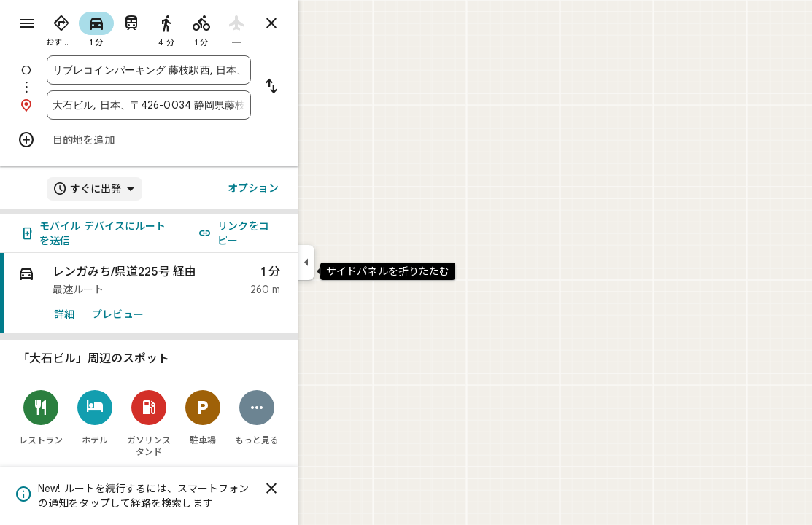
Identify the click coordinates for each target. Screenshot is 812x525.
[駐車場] (255, 417)
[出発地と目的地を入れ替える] (324, 87)
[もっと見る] (309, 417)
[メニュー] (26, 25)
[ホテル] (147, 417)
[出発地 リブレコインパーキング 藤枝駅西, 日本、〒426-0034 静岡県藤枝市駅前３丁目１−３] (201, 70)
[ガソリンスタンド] (201, 423)
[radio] (114, 28)
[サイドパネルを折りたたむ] (359, 262)
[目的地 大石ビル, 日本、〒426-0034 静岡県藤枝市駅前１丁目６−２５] (201, 105)
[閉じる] (324, 489)
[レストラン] (93, 417)
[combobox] (201, 70)
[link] (201, 293)
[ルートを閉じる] (324, 23)
